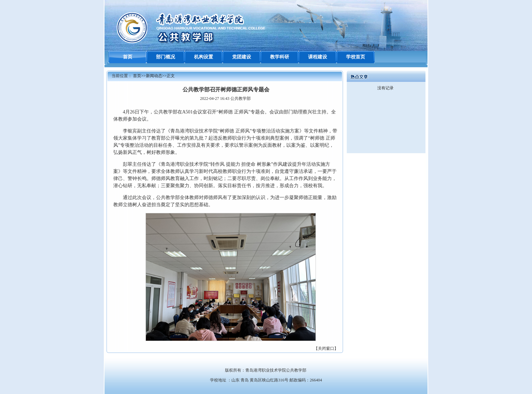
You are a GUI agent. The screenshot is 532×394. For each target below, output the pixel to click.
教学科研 (280, 57)
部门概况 (166, 57)
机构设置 (204, 57)
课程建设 (318, 57)
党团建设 (242, 57)
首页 (128, 57)
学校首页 (356, 57)
